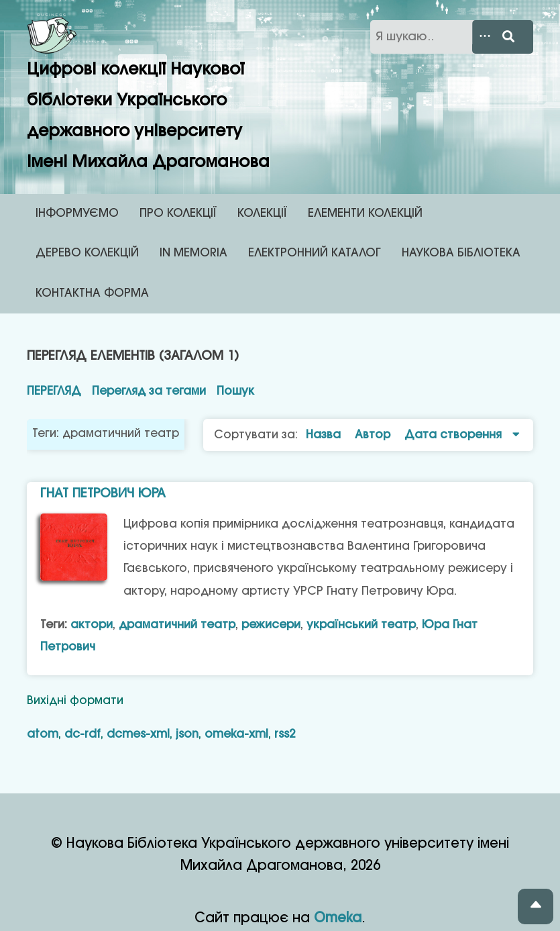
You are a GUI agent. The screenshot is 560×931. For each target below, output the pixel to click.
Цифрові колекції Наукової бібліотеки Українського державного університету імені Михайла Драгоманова (148, 93)
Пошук (235, 391)
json (187, 734)
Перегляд (54, 391)
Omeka (338, 919)
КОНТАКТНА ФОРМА (92, 293)
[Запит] (452, 37)
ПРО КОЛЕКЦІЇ (178, 213)
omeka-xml (236, 734)
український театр (361, 625)
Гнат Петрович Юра (103, 494)
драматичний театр (177, 625)
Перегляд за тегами (149, 391)
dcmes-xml (138, 734)
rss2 (285, 734)
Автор (374, 435)
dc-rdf (82, 734)
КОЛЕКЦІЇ (262, 213)
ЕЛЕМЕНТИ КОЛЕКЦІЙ (365, 213)
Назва (325, 435)
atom (43, 734)
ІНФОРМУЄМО (77, 213)
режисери (271, 625)
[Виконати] (515, 37)
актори (92, 625)
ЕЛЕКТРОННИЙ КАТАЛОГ (315, 253)
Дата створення (455, 435)
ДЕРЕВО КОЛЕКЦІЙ (87, 253)
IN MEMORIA (193, 253)
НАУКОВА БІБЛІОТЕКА (461, 253)
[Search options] (491, 37)
